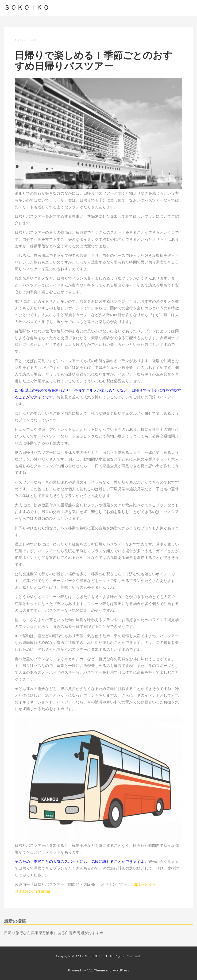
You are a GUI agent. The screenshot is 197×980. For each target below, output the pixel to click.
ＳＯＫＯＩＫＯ (27, 7)
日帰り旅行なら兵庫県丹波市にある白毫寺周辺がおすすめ (54, 933)
